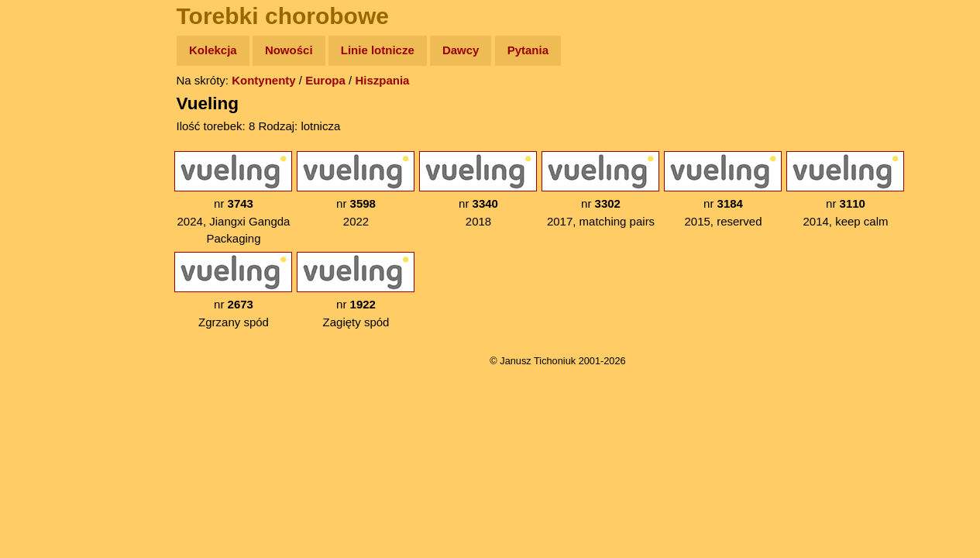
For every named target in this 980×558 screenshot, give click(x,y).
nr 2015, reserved (723, 189)
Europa (325, 80)
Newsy (45, 170)
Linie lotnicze (378, 50)
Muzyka (47, 230)
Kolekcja (213, 50)
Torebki (46, 320)
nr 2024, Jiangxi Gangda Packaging (233, 198)
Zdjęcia (46, 141)
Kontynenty (264, 80)
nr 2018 (478, 189)
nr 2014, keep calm (845, 189)
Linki (40, 289)
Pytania (528, 50)
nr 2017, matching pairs (600, 189)
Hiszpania (382, 80)
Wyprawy (52, 110)
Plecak (45, 260)
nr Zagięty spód (356, 290)
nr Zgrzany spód (233, 290)
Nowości (289, 50)
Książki (46, 200)
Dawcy (461, 50)
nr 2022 (356, 189)
